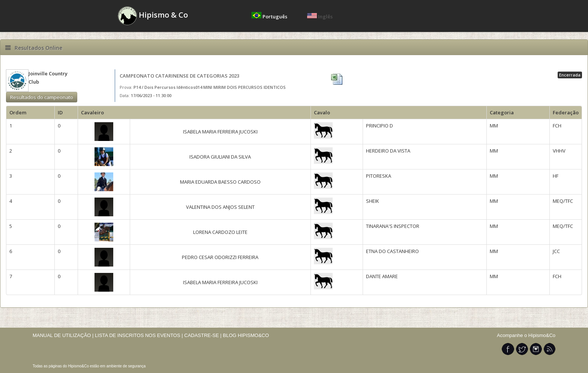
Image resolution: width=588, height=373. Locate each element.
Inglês (320, 16)
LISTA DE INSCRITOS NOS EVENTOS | (139, 335)
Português (270, 16)
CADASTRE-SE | (203, 335)
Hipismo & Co (153, 16)
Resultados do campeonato (42, 97)
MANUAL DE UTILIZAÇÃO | (63, 335)
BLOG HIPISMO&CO (246, 335)
